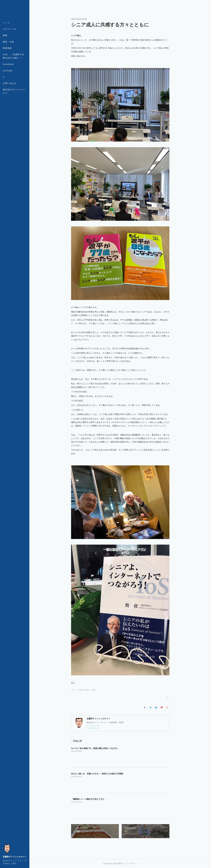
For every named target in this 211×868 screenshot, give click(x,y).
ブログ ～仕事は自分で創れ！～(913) (83, 690)
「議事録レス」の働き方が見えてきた (88, 799)
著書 (5, 35)
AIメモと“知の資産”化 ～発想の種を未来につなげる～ (95, 748)
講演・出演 (8, 42)
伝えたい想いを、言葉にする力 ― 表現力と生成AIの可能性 (97, 774)
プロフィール (10, 29)
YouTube (8, 71)
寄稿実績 (7, 48)
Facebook (8, 64)
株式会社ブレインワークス (14, 91)
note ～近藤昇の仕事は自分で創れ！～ (14, 56)
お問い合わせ (10, 83)
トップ (6, 23)
